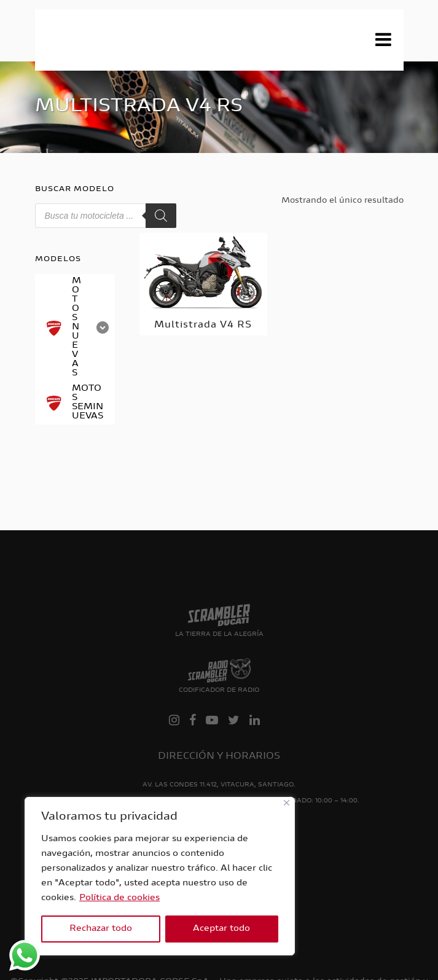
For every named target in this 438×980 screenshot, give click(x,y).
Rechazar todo (101, 929)
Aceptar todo (221, 929)
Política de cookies (119, 898)
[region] (160, 876)
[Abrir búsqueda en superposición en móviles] (106, 216)
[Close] (287, 803)
